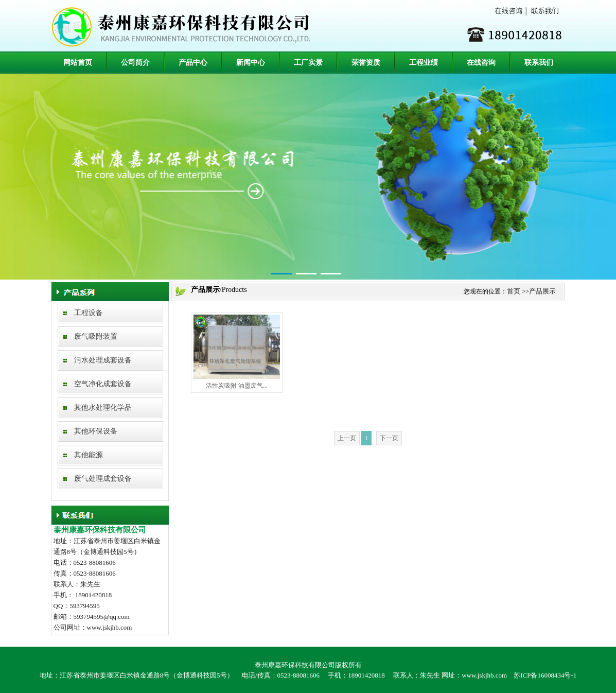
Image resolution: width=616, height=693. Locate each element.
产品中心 (193, 63)
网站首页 (78, 63)
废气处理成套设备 (103, 479)
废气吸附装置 (96, 336)
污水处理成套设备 (103, 360)
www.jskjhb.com (484, 675)
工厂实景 (308, 63)
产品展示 (542, 291)
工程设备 (89, 313)
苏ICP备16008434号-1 (545, 675)
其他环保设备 (96, 431)
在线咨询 (481, 63)
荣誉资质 (366, 63)
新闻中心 (251, 63)
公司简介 (135, 63)
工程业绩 (424, 63)
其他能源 (89, 455)
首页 (514, 291)
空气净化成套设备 (103, 384)
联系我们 (539, 63)
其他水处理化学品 (103, 408)
